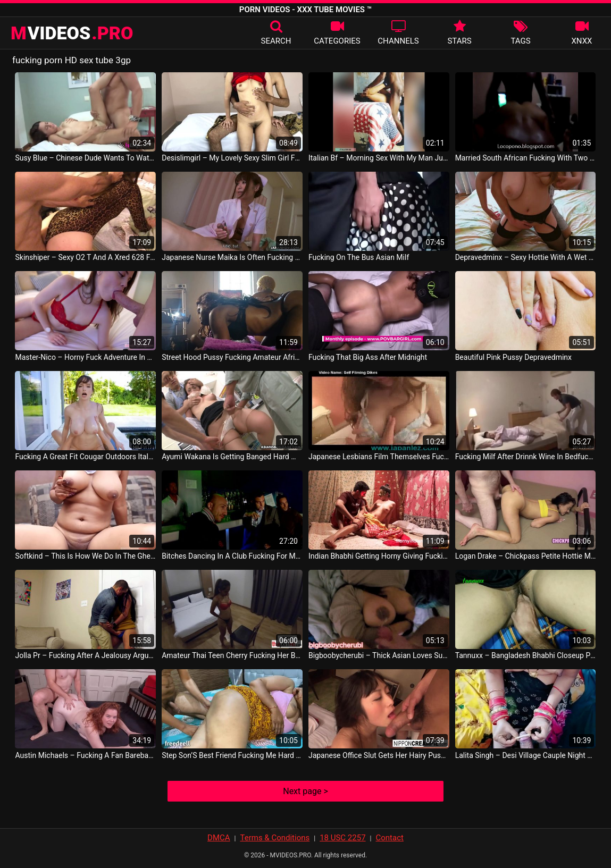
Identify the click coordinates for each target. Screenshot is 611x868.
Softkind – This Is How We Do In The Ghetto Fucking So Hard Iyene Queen (85, 556)
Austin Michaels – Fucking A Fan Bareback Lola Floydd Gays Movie (85, 755)
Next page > (305, 791)
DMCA (219, 838)
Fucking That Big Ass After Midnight (368, 357)
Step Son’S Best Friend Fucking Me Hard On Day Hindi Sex (232, 755)
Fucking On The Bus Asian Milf (359, 257)
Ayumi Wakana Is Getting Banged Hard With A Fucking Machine (232, 457)
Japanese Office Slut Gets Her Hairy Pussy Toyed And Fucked (379, 755)
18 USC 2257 (342, 838)
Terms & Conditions (275, 838)
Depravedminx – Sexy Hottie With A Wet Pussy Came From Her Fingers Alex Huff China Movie (526, 257)
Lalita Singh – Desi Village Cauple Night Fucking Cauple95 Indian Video (526, 755)
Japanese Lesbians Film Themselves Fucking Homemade (379, 457)
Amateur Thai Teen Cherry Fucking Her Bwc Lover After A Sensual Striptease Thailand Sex (232, 655)
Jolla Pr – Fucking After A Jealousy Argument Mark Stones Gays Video (85, 655)
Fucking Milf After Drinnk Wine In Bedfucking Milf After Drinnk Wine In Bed (526, 457)
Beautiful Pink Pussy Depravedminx (513, 357)
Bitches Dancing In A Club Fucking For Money (232, 556)
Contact (389, 838)
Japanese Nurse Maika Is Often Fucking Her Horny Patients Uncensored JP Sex (232, 257)
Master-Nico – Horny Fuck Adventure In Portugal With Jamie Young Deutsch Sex (85, 357)
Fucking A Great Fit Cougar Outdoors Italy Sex (85, 457)
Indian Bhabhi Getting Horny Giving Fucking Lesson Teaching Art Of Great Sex (379, 556)
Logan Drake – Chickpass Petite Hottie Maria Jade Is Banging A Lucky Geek (526, 556)
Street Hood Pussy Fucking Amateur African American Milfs (232, 357)
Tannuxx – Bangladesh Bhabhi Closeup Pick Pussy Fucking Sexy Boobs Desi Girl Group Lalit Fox (526, 655)
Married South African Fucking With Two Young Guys (526, 158)
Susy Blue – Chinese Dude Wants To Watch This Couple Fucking (85, 158)
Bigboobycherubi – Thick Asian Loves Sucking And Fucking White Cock (379, 655)
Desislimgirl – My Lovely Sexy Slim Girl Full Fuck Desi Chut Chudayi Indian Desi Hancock (232, 158)
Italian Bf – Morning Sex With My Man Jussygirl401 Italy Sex (379, 158)
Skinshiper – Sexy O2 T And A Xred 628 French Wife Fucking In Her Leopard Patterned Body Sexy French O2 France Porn (85, 257)
